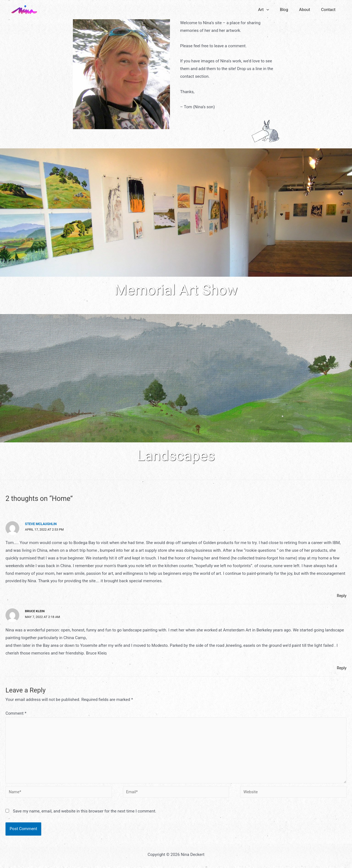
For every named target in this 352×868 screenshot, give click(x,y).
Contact (330, 10)
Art (273, 10)
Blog (291, 10)
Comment (16, 713)
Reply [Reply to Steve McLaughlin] (342, 596)
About (309, 10)
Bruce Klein (35, 611)
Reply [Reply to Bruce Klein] (342, 668)
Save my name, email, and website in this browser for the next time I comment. (85, 813)
